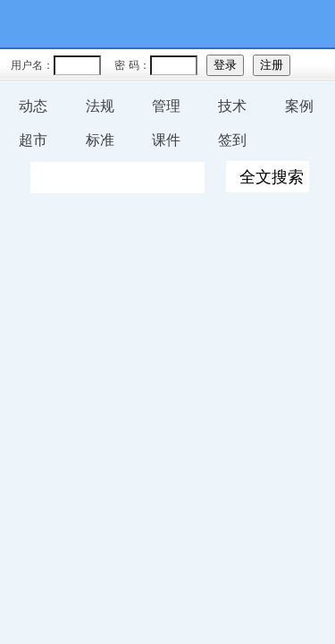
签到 (232, 140)
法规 (100, 106)
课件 (166, 140)
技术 (232, 106)
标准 (100, 140)
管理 (166, 106)
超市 (33, 140)
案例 (299, 106)
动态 (33, 106)
